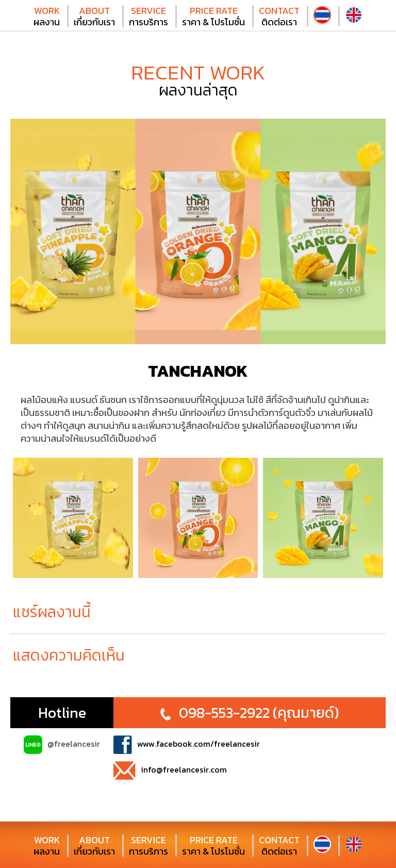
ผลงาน (47, 16)
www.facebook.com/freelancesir (187, 745)
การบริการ (148, 16)
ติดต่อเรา (279, 16)
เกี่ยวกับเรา (94, 16)
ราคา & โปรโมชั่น (213, 16)
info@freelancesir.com (170, 770)
